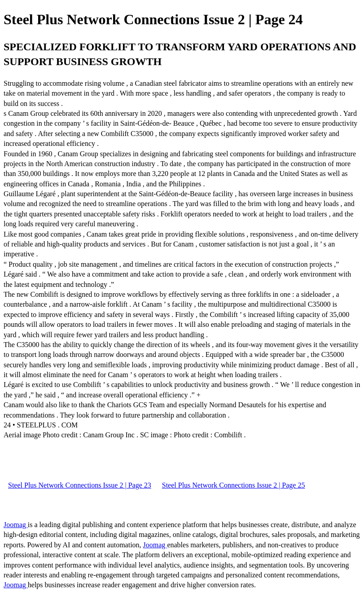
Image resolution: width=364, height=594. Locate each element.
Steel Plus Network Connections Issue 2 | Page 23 (80, 485)
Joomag (16, 525)
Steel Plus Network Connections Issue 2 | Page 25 (234, 485)
